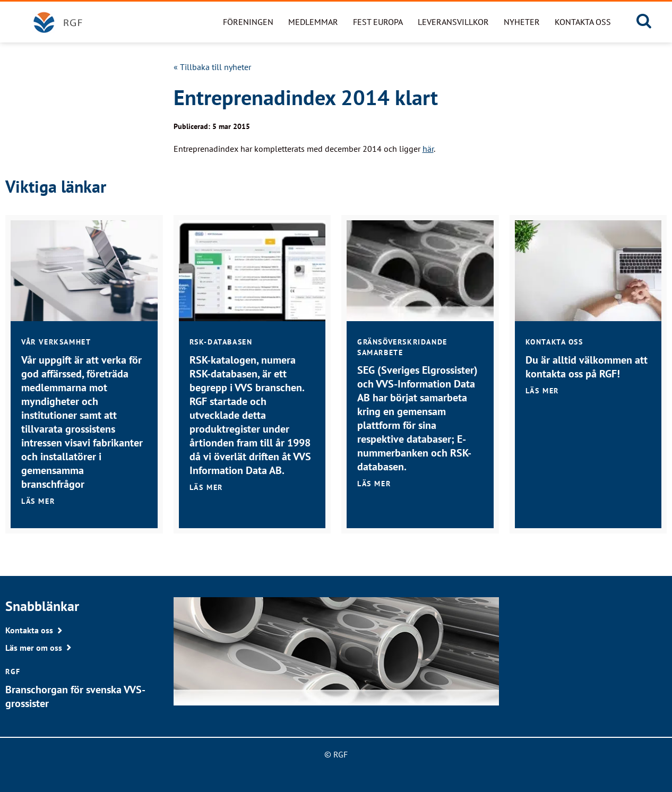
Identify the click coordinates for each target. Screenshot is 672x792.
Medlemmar (313, 22)
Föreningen (248, 22)
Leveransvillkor (453, 22)
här (428, 149)
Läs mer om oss (34, 648)
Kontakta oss (583, 22)
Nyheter (522, 22)
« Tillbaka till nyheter (212, 67)
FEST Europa (378, 22)
